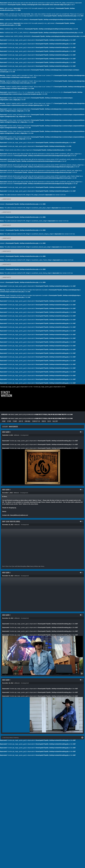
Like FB (21, 421)
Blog (49, 421)
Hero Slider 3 (6, 490)
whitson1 (17, 435)
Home (4, 421)
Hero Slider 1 (6, 680)
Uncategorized (24, 435)
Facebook (82, 737)
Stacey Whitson (6, 394)
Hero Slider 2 (6, 615)
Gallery (55, 421)
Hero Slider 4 (6, 432)
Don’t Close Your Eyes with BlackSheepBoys (15, 566)
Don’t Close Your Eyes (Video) (11, 521)
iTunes (15, 421)
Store (9, 421)
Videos (44, 421)
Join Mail (28, 421)
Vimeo (42, 566)
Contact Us (36, 421)
